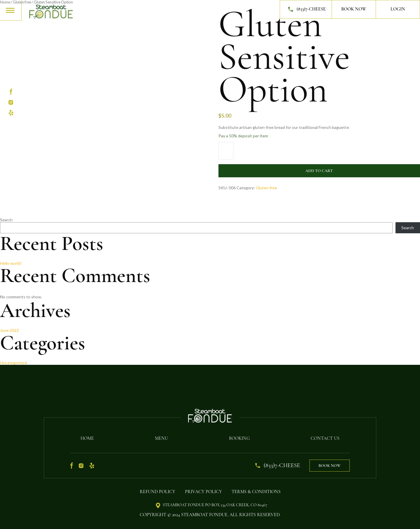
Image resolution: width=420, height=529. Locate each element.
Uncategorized (13, 363)
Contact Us (325, 438)
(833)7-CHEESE (306, 9)
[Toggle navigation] (11, 10)
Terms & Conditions (256, 492)
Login (398, 9)
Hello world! (11, 263)
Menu (161, 438)
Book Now (354, 9)
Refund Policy (157, 492)
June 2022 (9, 330)
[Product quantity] (226, 151)
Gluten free (266, 188)
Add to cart (319, 171)
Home (87, 438)
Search (6, 220)
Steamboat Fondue (204, 515)
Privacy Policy (203, 492)
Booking (239, 438)
